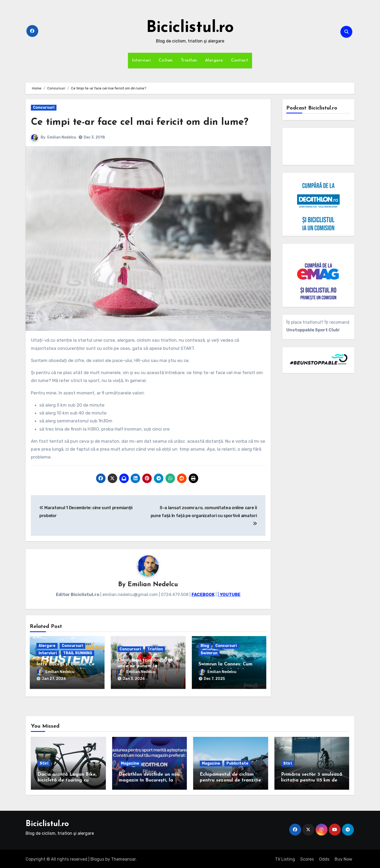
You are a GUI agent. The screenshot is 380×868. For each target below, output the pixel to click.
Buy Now (343, 858)
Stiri (44, 762)
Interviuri (141, 60)
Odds (324, 858)
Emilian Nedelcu (62, 137)
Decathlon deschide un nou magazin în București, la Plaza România (149, 779)
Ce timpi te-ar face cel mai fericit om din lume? (144, 122)
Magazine (130, 762)
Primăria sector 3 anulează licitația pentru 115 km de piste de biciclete (312, 779)
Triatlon (189, 60)
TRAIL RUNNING (78, 653)
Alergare (214, 60)
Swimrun (209, 653)
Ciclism (166, 60)
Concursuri (44, 108)
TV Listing (285, 858)
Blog (205, 646)
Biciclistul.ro (190, 28)
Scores (307, 858)
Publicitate (237, 762)
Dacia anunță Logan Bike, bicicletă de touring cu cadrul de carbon (67, 779)
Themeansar (123, 858)
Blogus (97, 858)
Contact (240, 60)
